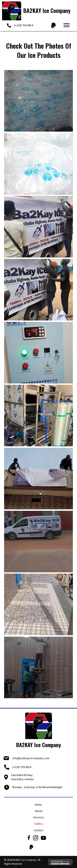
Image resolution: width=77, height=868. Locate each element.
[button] (67, 25)
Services (38, 817)
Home (38, 805)
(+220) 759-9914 (24, 25)
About (39, 811)
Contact (38, 830)
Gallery (39, 824)
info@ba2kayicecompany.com (31, 758)
